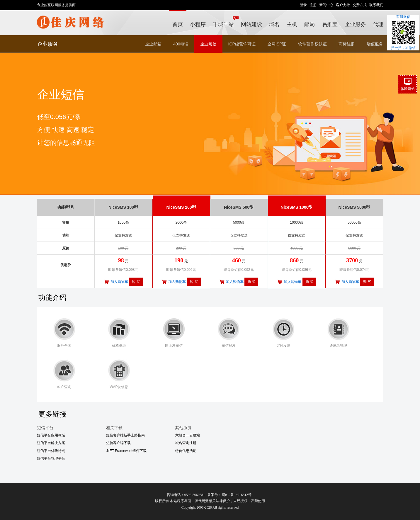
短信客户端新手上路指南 (125, 435)
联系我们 (376, 5)
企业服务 (355, 24)
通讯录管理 (338, 346)
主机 (292, 24)
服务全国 (64, 346)
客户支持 (343, 5)
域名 (274, 24)
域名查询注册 (186, 443)
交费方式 (360, 5)
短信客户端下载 (118, 443)
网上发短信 (174, 346)
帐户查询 (64, 387)
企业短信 (208, 44)
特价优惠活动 (186, 451)
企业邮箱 (153, 44)
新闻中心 (326, 5)
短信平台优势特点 (51, 451)
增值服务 (375, 44)
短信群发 (229, 346)
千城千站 (225, 22)
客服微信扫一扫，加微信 (403, 32)
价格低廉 (119, 346)
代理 (378, 24)
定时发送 (283, 346)
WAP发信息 (119, 387)
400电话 (181, 44)
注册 (313, 5)
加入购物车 (119, 282)
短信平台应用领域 (51, 435)
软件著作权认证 (312, 44)
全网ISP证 (277, 44)
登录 (303, 5)
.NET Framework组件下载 (126, 451)
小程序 (198, 24)
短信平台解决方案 (51, 443)
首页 (178, 24)
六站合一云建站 (188, 435)
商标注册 (347, 44)
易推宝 (330, 24)
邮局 (310, 24)
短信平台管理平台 (51, 458)
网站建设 (251, 24)
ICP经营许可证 (242, 44)
